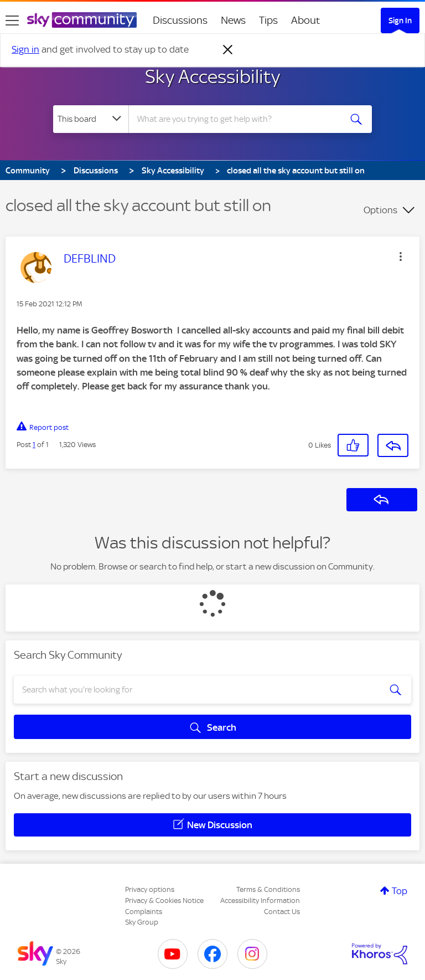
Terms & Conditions (268, 889)
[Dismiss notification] (228, 50)
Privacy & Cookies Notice (164, 901)
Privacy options (150, 889)
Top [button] (400, 891)
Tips (268, 20)
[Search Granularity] (91, 119)
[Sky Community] (82, 20)
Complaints (144, 912)
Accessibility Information (260, 901)
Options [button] (380, 210)
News (233, 20)
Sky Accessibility (212, 76)
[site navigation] (12, 20)
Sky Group (142, 922)
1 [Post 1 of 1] (34, 445)
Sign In (400, 20)
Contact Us (282, 912)
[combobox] (238, 119)
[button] (401, 256)
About (306, 20)
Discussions (180, 20)
